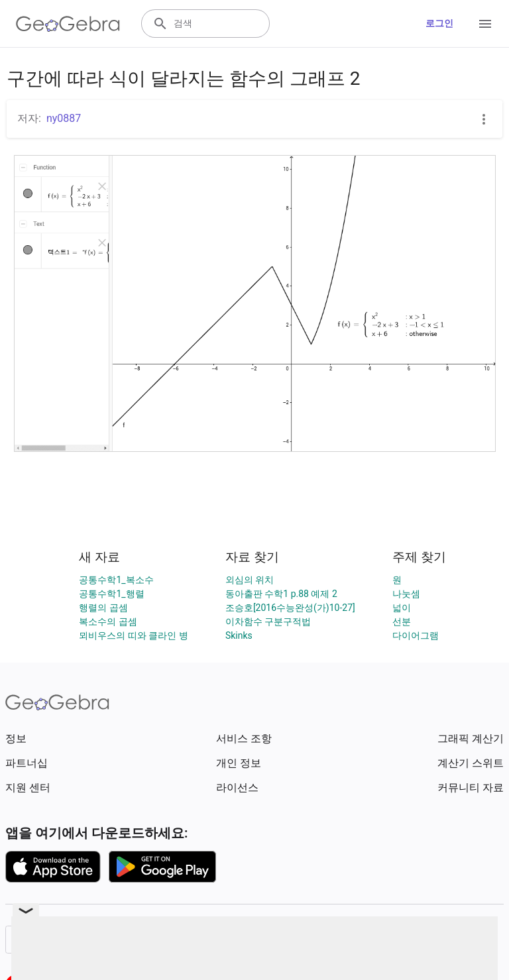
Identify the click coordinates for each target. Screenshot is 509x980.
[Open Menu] (485, 24)
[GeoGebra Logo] (68, 24)
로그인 (439, 23)
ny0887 (64, 118)
